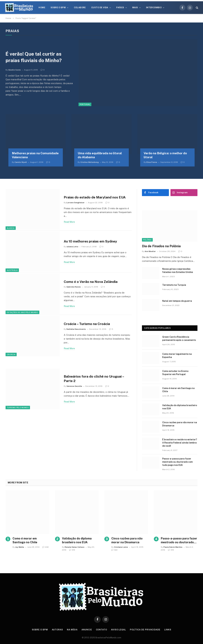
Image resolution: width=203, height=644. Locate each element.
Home (42, 8)
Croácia (11, 354)
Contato (101, 630)
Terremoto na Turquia (174, 285)
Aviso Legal (118, 630)
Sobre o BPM (58, 8)
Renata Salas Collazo (75, 547)
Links (168, 630)
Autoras (57, 630)
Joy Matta (20, 547)
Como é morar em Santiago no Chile (178, 390)
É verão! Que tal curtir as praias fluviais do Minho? (35, 57)
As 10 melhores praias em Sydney (90, 241)
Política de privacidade (145, 630)
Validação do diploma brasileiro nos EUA (180, 407)
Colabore (80, 8)
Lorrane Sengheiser (75, 203)
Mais (135, 8)
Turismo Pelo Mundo (18, 408)
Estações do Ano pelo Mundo (22, 312)
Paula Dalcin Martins (173, 547)
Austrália (12, 270)
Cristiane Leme (121, 547)
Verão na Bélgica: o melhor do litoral (165, 155)
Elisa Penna (152, 162)
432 (46, 547)
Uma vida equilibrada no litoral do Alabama (100, 155)
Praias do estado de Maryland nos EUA (95, 197)
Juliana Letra (72, 247)
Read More (69, 222)
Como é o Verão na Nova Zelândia (91, 282)
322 (114, 550)
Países (120, 8)
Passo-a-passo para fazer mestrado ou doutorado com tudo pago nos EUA (177, 462)
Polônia (147, 240)
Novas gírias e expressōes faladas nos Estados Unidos (178, 271)
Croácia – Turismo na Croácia (87, 324)
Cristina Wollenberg (90, 162)
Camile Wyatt (21, 162)
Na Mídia (72, 630)
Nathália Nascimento (76, 329)
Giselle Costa (14, 70)
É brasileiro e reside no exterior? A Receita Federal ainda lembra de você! (180, 443)
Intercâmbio (154, 8)
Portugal (85, 104)
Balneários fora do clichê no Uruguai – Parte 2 (94, 379)
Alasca (11, 228)
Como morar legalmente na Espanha (177, 356)
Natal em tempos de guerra (177, 301)
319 (171, 550)
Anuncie (87, 630)
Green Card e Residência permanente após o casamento (179, 338)
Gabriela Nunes (74, 287)
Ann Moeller (150, 251)
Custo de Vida (100, 8)
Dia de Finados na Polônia (161, 246)
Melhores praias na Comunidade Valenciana (35, 155)
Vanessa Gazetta (74, 386)
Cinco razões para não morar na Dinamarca (180, 424)
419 (72, 550)
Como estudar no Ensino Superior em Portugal (175, 373)
